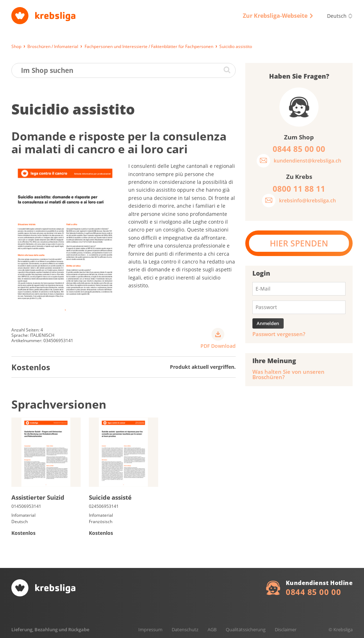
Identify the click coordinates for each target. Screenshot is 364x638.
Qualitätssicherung (246, 629)
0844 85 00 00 (313, 592)
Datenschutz (185, 629)
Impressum (150, 629)
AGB (212, 629)
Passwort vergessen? (279, 334)
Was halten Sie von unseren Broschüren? (288, 374)
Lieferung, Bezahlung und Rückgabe (50, 629)
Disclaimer (286, 629)
